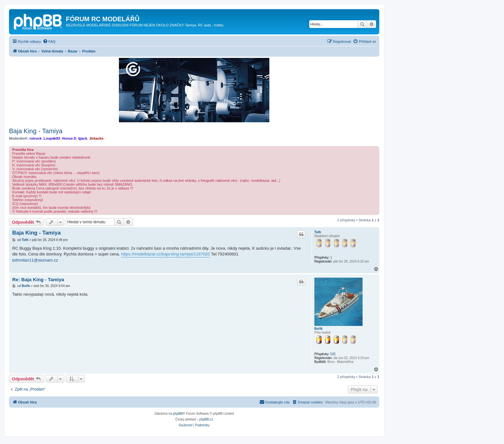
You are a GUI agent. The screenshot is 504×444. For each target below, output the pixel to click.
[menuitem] (49, 42)
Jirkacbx (96, 138)
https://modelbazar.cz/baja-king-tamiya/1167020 (166, 254)
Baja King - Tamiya (36, 131)
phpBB (178, 414)
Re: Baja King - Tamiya (38, 279)
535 (333, 354)
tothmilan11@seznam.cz (35, 260)
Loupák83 (52, 138)
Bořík (319, 329)
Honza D (69, 138)
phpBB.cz (206, 419)
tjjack (83, 138)
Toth (318, 232)
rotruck (36, 138)
